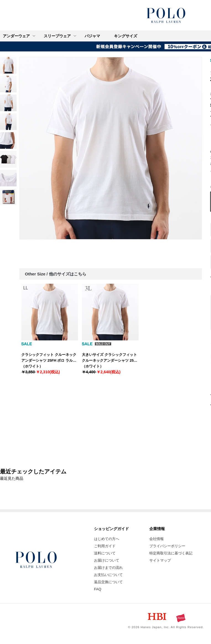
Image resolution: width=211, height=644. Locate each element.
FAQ (98, 589)
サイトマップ (160, 560)
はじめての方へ (107, 539)
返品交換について (108, 582)
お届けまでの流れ (108, 568)
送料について (105, 553)
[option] (111, 148)
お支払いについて (108, 575)
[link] (8, 65)
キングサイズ (126, 36)
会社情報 (157, 539)
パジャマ (92, 36)
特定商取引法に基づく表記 (171, 553)
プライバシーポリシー (167, 546)
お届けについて (107, 560)
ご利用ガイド (105, 546)
